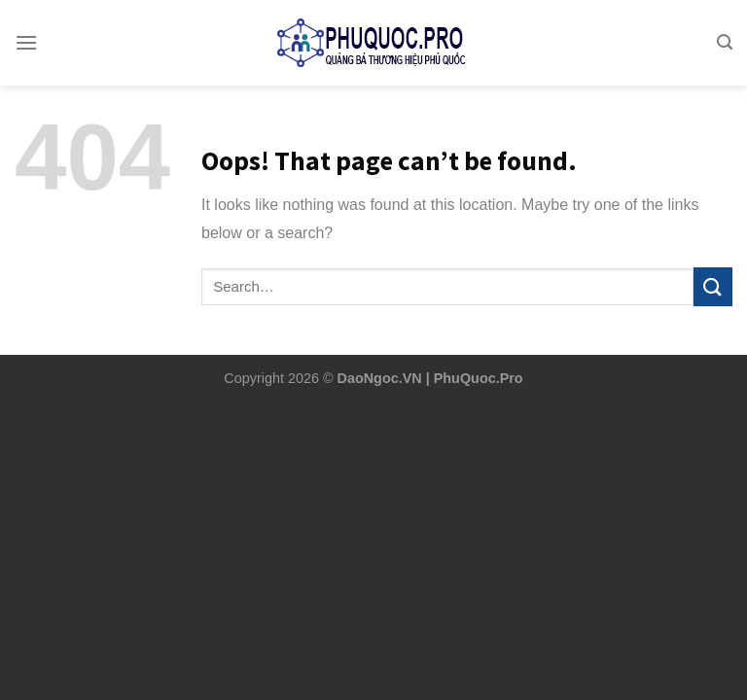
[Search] (725, 27)
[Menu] (26, 27)
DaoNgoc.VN (380, 378)
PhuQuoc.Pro (479, 378)
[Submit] (713, 286)
